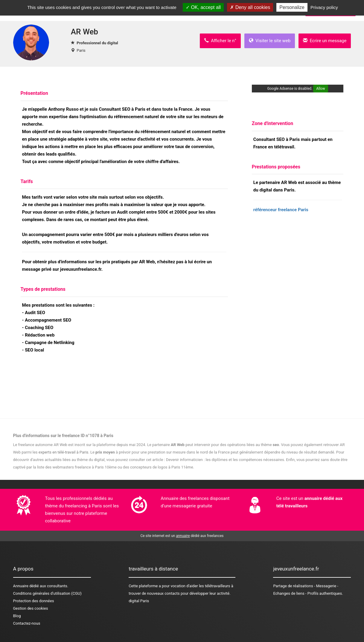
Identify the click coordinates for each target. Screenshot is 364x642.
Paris (81, 50)
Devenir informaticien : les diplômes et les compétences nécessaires (225, 460)
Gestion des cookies (31, 608)
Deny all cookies (250, 7)
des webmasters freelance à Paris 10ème (81, 467)
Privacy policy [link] (324, 7)
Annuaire (21, 586)
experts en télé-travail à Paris (64, 452)
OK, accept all (203, 7)
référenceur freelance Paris (281, 210)
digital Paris (139, 601)
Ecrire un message (325, 41)
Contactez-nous (27, 623)
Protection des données (34, 601)
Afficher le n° (220, 41)
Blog (17, 616)
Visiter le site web (270, 41)
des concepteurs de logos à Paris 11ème (158, 467)
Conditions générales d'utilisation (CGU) (47, 593)
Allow (321, 89)
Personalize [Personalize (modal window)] (292, 7)
